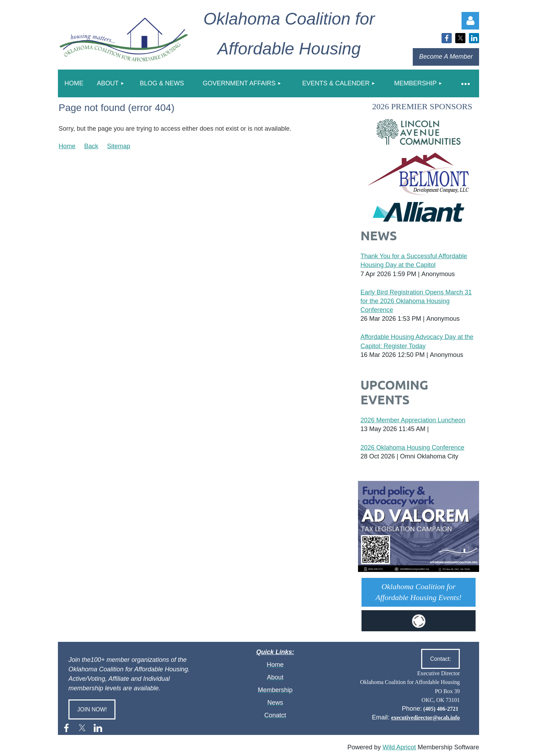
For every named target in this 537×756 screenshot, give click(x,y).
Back (91, 146)
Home (67, 146)
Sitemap (119, 146)
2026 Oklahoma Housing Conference (412, 448)
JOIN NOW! (92, 709)
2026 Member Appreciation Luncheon (413, 420)
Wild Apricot (399, 747)
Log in (470, 21)
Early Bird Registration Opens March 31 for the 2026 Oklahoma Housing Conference (416, 301)
